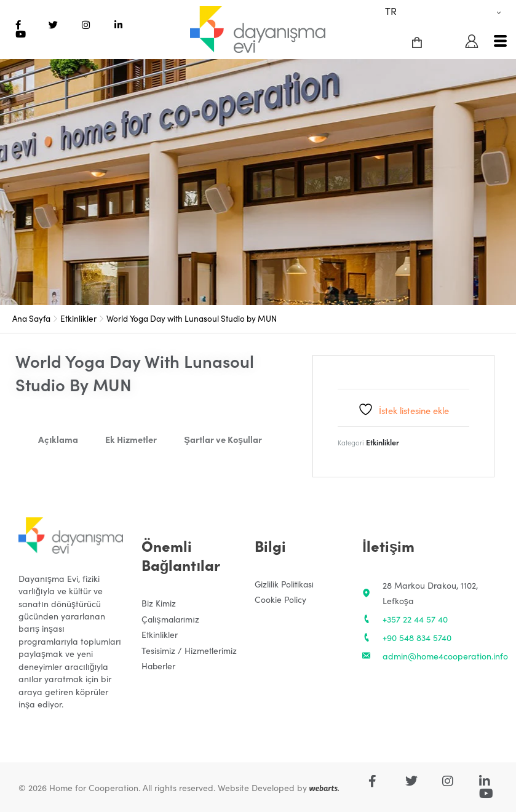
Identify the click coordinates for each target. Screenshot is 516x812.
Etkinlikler (78, 318)
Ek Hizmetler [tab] (131, 439)
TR (391, 10)
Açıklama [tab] (58, 439)
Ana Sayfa (31, 318)
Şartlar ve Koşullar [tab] (223, 439)
